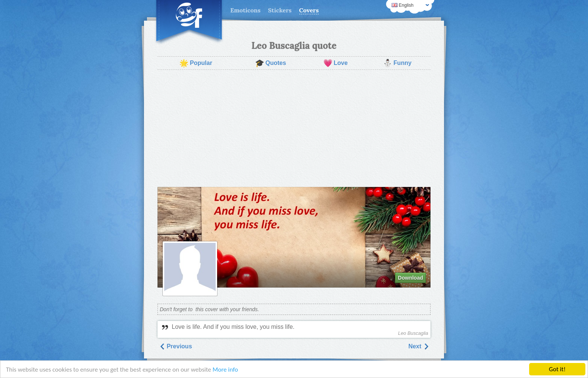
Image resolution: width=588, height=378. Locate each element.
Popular (196, 63)
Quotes (271, 63)
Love (335, 63)
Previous (175, 346)
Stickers (280, 10)
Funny (397, 63)
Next (419, 346)
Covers (309, 10)
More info (225, 370)
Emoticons (245, 10)
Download (410, 278)
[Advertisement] (294, 128)
